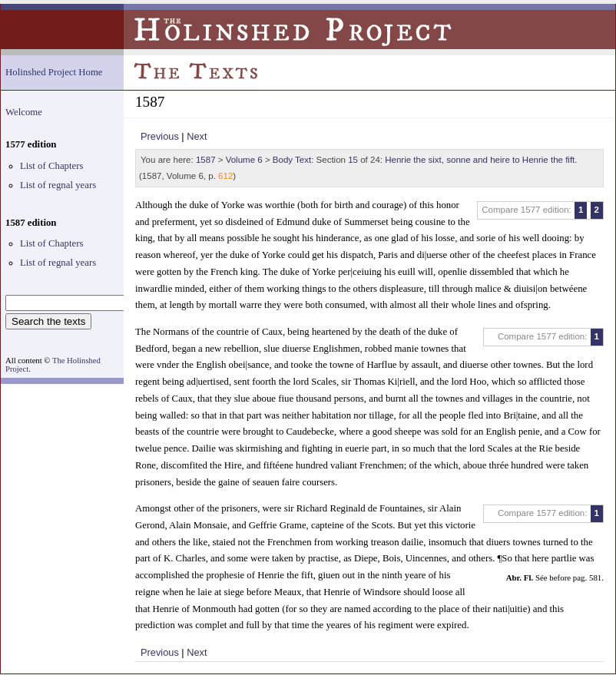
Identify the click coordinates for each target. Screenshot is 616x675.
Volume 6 (244, 160)
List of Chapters (51, 166)
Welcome (24, 112)
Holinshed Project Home (54, 72)
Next (197, 136)
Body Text (292, 160)
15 (353, 160)
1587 (206, 160)
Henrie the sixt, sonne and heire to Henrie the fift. (481, 160)
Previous (160, 136)
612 (225, 176)
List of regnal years (58, 185)
